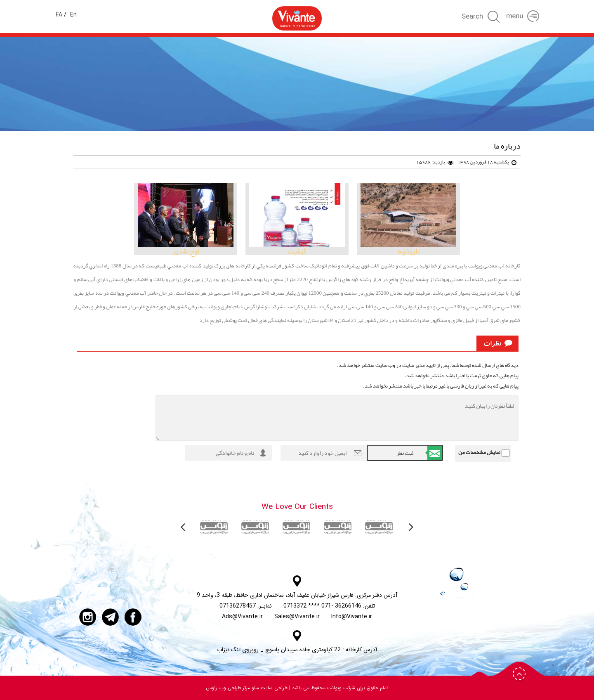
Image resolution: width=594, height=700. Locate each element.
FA (59, 15)
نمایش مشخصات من (479, 452)
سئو (255, 688)
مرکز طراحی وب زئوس (228, 688)
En (73, 15)
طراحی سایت (273, 688)
